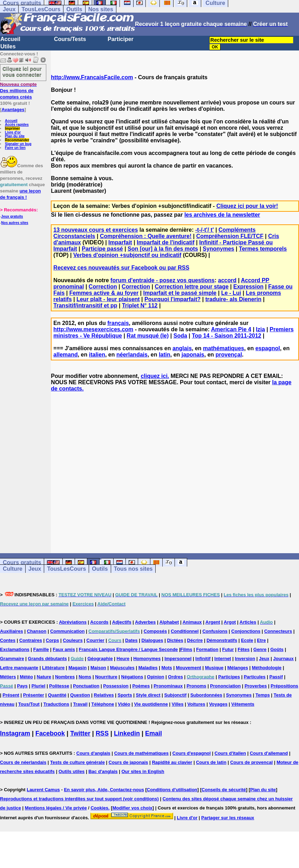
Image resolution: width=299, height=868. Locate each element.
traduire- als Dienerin (233, 299)
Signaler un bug (18, 144)
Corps (53, 640)
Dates (131, 640)
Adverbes (145, 622)
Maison (98, 668)
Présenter (34, 695)
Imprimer (12, 128)
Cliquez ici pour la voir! (247, 206)
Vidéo (124, 704)
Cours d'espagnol (192, 753)
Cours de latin (211, 762)
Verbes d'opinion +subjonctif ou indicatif (127, 255)
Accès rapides (17, 125)
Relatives (104, 695)
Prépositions (284, 686)
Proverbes (256, 686)
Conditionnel (185, 631)
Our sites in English (143, 771)
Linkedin (127, 733)
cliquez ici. (155, 376)
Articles (248, 622)
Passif (276, 677)
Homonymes (147, 659)
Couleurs (73, 640)
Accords (99, 622)
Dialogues (152, 640)
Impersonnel (178, 659)
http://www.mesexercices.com (93, 329)
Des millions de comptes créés (18, 91)
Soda (180, 336)
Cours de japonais (128, 762)
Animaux (192, 622)
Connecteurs (278, 631)
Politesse (59, 686)
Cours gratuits (22, 562)
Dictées (175, 640)
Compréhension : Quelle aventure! (146, 236)
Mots (167, 668)
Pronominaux (168, 686)
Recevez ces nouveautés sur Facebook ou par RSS (121, 268)
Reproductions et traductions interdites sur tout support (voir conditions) (79, 799)
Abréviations (73, 622)
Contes (8, 640)
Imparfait (120, 242)
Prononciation (225, 686)
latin (165, 355)
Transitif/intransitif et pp (85, 306)
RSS (102, 733)
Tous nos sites (133, 569)
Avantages (13, 110)
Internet (223, 659)
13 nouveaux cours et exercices (96, 230)
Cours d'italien (230, 753)
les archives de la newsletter (222, 215)
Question (80, 695)
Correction (103, 287)
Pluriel (39, 686)
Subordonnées (206, 695)
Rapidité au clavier (172, 762)
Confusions (215, 631)
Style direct (148, 695)
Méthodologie (267, 668)
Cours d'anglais (93, 753)
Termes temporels (263, 249)
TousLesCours (41, 9)
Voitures (196, 704)
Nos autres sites (15, 223)
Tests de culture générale (77, 762)
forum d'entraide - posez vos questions (162, 280)
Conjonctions (246, 631)
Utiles (8, 46)
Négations (132, 677)
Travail (80, 704)
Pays (22, 686)
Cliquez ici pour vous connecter (22, 72)
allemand (65, 355)
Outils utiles (72, 771)
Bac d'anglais (103, 771)
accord (227, 280)
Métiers (8, 677)
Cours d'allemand (269, 753)
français (118, 323)
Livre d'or (13, 132)
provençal (229, 355)
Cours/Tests (70, 39)
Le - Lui (231, 293)
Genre (260, 649)
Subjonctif (176, 695)
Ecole (247, 640)
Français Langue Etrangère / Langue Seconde (128, 649)
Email (154, 733)
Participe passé (102, 249)
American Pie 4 (231, 329)
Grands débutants (47, 659)
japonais (193, 355)
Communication (67, 631)
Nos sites (101, 9)
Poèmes (141, 686)
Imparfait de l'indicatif (166, 242)
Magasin (77, 668)
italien (97, 355)
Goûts (277, 649)
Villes (178, 704)
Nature (44, 677)
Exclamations (15, 649)
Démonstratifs (222, 640)
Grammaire (12, 659)
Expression (248, 287)
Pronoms (196, 686)
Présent (11, 695)
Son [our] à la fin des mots (163, 249)
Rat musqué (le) (148, 336)
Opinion (155, 677)
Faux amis (64, 649)
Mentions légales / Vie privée (56, 808)
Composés (155, 631)
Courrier (96, 640)
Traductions (56, 704)
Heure (123, 659)
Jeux (9, 9)
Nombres (65, 677)
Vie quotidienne (151, 704)
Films (186, 649)
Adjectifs (122, 622)
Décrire (195, 640)
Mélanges (237, 668)
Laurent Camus (43, 790)
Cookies (99, 808)
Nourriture (106, 677)
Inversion (245, 659)
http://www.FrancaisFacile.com (92, 77)
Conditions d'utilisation (172, 790)
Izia (260, 329)
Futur (228, 649)
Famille (41, 649)
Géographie (100, 659)
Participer (121, 39)
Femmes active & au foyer (104, 293)
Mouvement (189, 668)
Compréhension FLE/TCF (230, 236)
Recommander (17, 140)
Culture (13, 569)
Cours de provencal (252, 762)
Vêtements (243, 704)
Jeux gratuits (12, 216)
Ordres (175, 677)
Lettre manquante (19, 668)
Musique (214, 668)
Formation (207, 649)
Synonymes (218, 249)
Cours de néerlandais (23, 762)
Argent (213, 622)
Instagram (15, 733)
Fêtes (244, 649)
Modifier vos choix (132, 808)
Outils (74, 9)
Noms (85, 677)
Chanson (37, 631)
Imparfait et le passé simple (180, 293)
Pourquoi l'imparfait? (172, 299)
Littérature (53, 668)
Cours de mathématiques (141, 753)
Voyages (218, 704)
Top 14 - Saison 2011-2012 (226, 336)
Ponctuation (86, 686)
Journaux (283, 659)
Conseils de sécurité (224, 790)
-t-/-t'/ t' (205, 230)
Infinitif (203, 659)
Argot (230, 622)
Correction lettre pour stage (192, 287)
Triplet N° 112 (140, 306)
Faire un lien (15, 148)
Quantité (57, 695)
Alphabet (169, 622)
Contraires (31, 640)
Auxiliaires (12, 631)
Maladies (148, 668)
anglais (182, 348)
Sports (125, 695)
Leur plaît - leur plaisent (108, 299)
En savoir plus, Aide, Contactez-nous (104, 790)
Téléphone (103, 704)
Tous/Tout (29, 704)
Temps (263, 695)
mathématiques (223, 348)
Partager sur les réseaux (228, 818)
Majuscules (122, 668)
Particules (254, 677)
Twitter (80, 733)
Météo (26, 677)
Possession (116, 686)
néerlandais (132, 355)
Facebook (50, 733)
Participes (229, 677)
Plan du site (15, 136)
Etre (261, 640)
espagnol (267, 348)
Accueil (10, 39)
